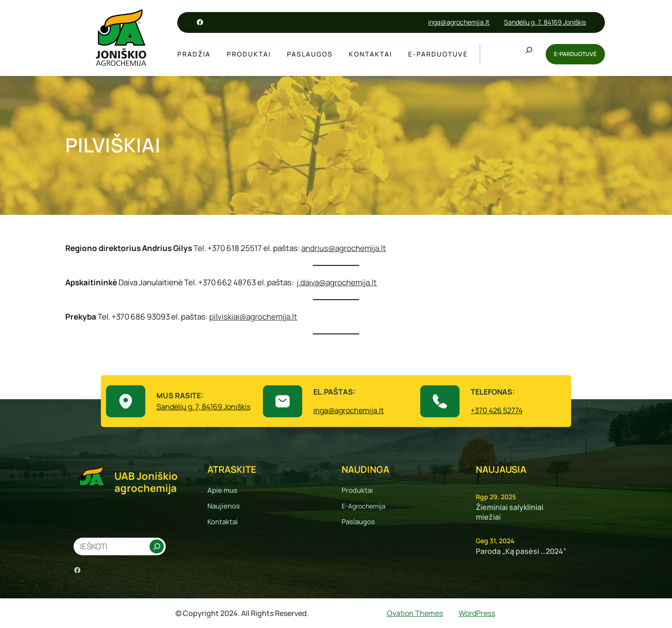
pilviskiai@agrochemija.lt (253, 317)
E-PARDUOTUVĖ (575, 54)
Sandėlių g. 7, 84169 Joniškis (545, 22)
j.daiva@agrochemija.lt (337, 282)
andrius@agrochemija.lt (344, 248)
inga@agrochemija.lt (459, 22)
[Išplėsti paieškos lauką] (529, 54)
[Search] (157, 546)
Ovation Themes (415, 613)
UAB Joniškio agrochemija (146, 482)
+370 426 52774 (497, 410)
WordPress (477, 613)
